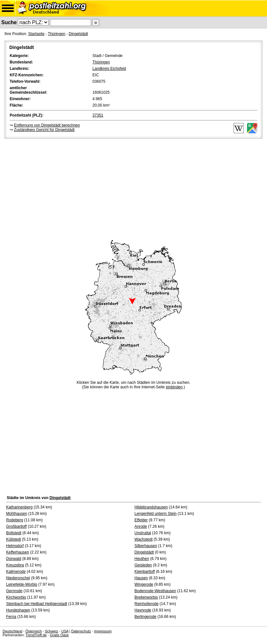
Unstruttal (143, 533)
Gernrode (14, 591)
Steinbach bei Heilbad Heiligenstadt (37, 604)
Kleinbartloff (145, 572)
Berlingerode (146, 617)
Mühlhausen (17, 514)
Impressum (103, 631)
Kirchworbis (16, 597)
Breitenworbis (146, 597)
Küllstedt (14, 539)
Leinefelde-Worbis (22, 584)
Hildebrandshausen (151, 507)
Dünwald (14, 559)
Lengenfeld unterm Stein (156, 514)
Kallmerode (16, 572)
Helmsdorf (15, 546)
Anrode (141, 526)
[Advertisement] (133, 188)
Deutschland (12, 631)
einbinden (174, 387)
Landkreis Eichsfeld (109, 69)
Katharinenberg (19, 507)
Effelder (141, 520)
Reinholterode (147, 604)
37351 (98, 115)
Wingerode (144, 584)
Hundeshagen (18, 610)
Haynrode (143, 610)
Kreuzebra (15, 565)
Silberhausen (146, 546)
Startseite (36, 34)
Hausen (141, 578)
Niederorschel (18, 578)
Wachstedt (144, 539)
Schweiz (51, 631)
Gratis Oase (59, 635)
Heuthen (142, 559)
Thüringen (57, 34)
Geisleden (143, 565)
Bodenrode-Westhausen (155, 591)
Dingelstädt (78, 34)
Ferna (11, 617)
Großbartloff (16, 526)
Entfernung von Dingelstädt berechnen (47, 125)
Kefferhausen (18, 552)
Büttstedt (14, 533)
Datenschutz (81, 631)
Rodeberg (15, 520)
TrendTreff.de (36, 635)
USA (65, 631)
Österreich (34, 631)
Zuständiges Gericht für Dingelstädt (44, 130)
